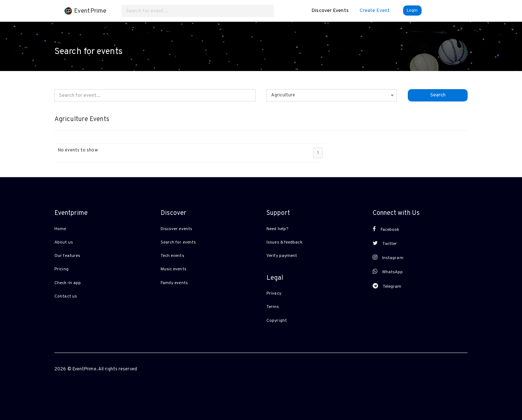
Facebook (386, 229)
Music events (173, 269)
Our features (67, 256)
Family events (174, 283)
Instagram (388, 258)
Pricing (61, 269)
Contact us (66, 296)
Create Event (375, 11)
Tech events (172, 256)
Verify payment (282, 256)
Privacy (274, 294)
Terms (273, 307)
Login (412, 11)
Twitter (385, 244)
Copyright (277, 321)
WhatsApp (388, 272)
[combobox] (332, 95)
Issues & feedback (284, 242)
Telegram (387, 286)
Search (438, 95)
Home (60, 229)
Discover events (177, 229)
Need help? (277, 229)
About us (64, 242)
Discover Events (330, 11)
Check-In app (68, 283)
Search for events (178, 242)
